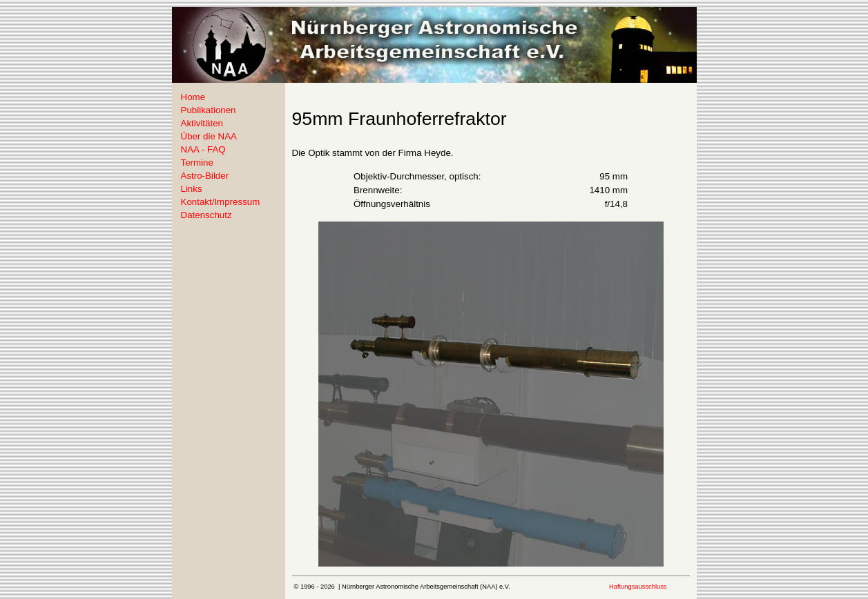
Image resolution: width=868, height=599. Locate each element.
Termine (197, 163)
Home (193, 97)
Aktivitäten (202, 123)
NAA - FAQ (203, 149)
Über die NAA (209, 136)
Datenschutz (206, 215)
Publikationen (209, 110)
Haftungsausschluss (638, 587)
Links (192, 189)
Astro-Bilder (205, 176)
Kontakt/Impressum (221, 202)
